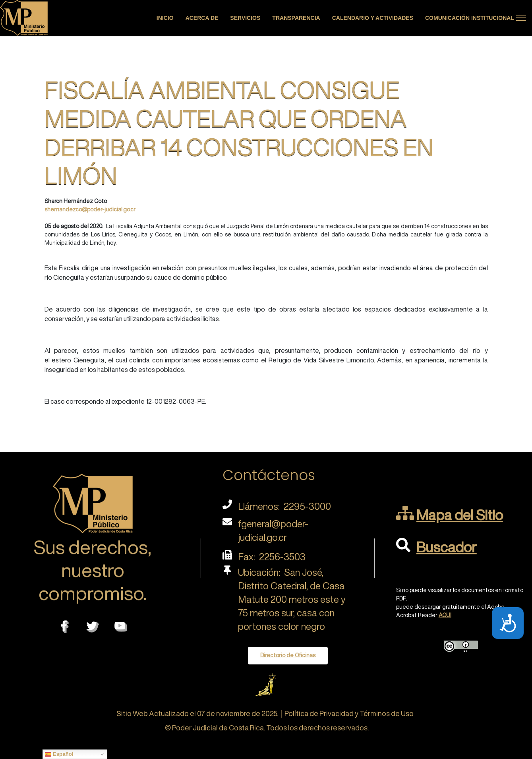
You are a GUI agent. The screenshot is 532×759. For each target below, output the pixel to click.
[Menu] (521, 18)
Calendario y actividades (373, 18)
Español (59, 754)
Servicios (245, 18)
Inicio (165, 18)
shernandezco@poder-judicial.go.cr (90, 209)
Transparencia (296, 18)
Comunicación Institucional (470, 18)
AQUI (445, 615)
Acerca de (202, 18)
